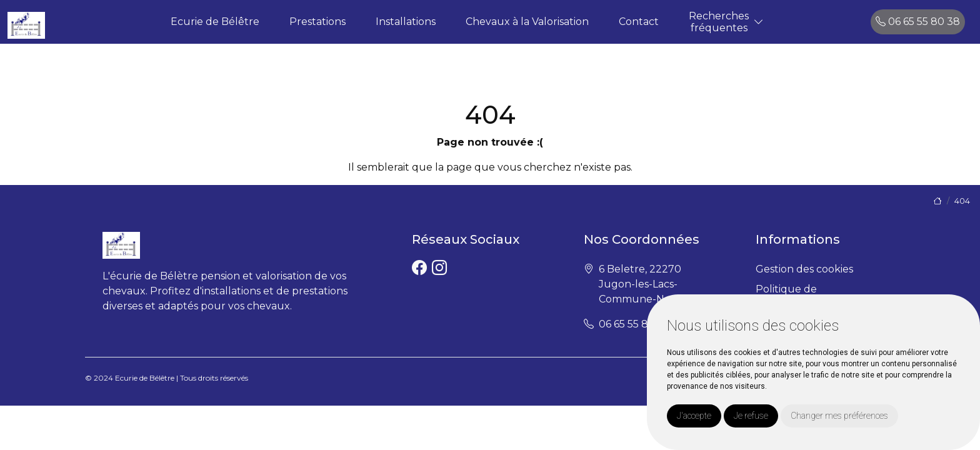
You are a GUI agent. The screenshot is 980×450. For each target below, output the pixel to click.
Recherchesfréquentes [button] (719, 22)
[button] (759, 22)
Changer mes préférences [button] (839, 416)
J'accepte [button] (694, 416)
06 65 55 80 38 (918, 22)
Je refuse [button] (751, 416)
